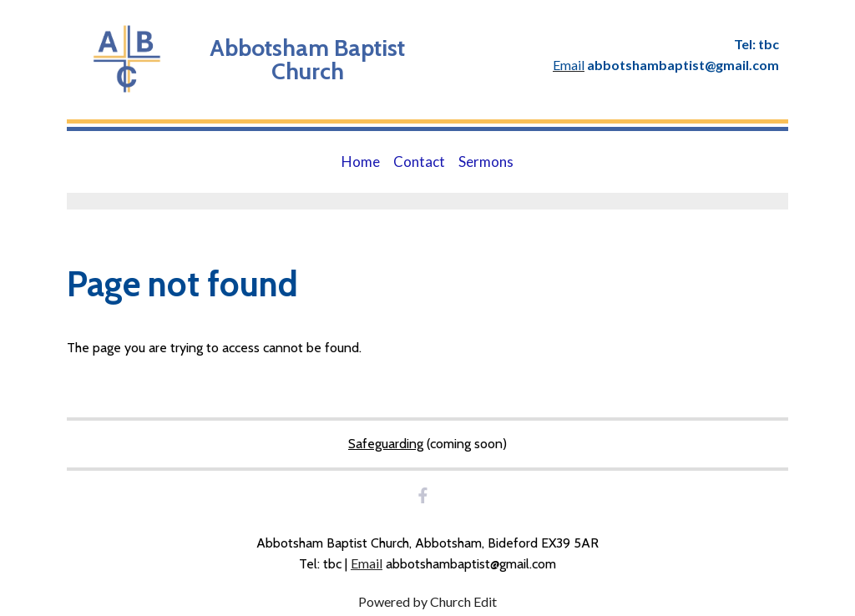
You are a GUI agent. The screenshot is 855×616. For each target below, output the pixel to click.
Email (367, 563)
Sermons (486, 162)
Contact (419, 162)
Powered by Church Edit (427, 601)
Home (361, 162)
